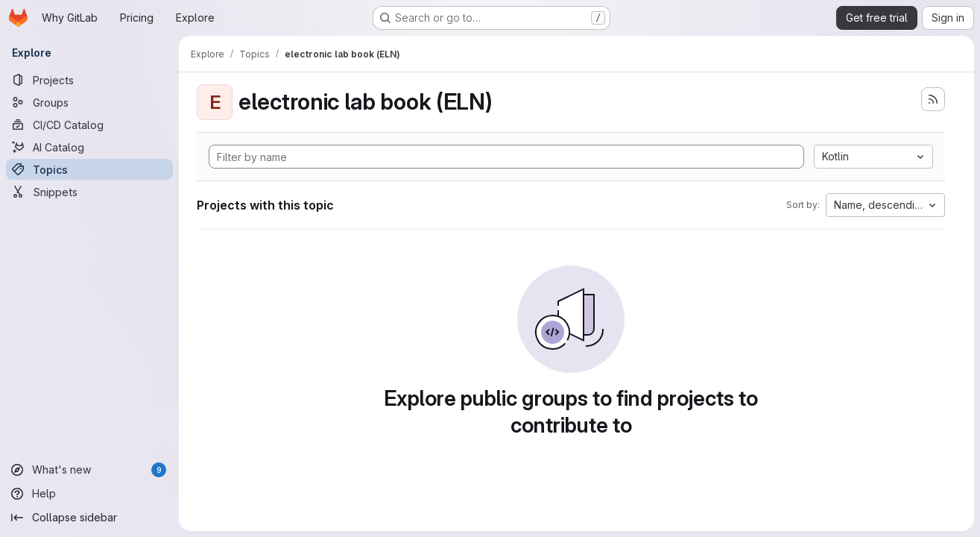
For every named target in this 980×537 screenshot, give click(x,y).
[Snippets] (89, 192)
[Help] (89, 494)
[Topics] (89, 169)
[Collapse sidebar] (89, 518)
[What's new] (89, 470)
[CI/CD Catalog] (89, 125)
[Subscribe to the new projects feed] (933, 99)
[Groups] (89, 102)
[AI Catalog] (89, 147)
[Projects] (89, 80)
